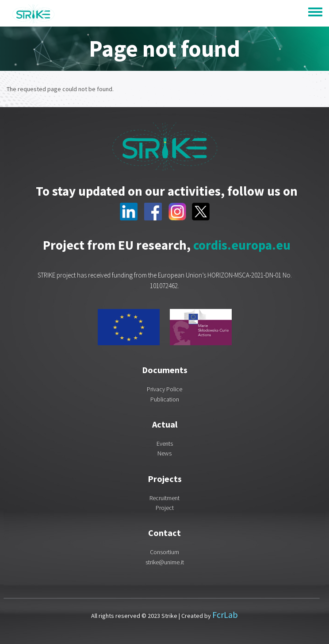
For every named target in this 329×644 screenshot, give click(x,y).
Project (165, 508)
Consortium (164, 552)
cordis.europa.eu (242, 245)
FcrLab (225, 615)
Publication (165, 399)
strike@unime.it (165, 562)
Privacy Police (164, 389)
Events (165, 443)
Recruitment (164, 498)
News (164, 453)
